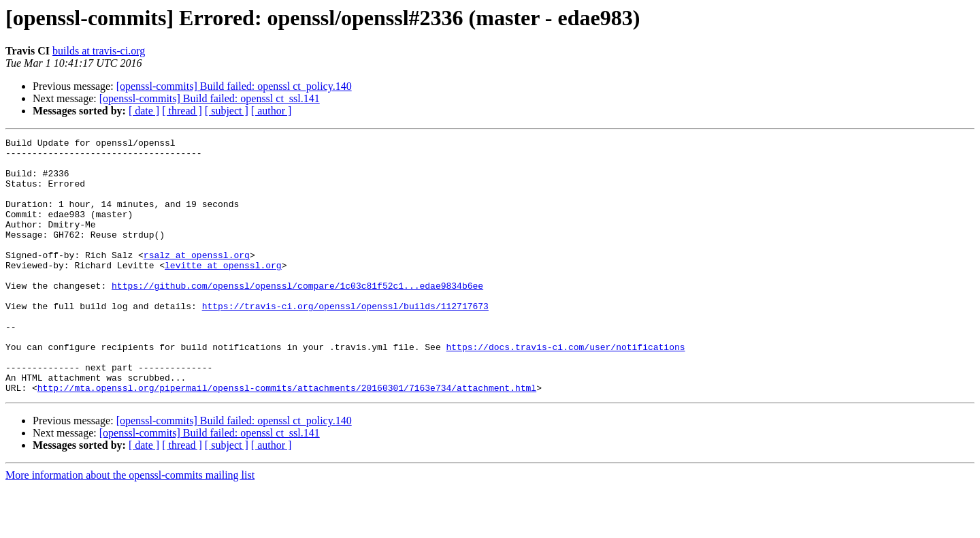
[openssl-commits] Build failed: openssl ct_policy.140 (234, 86)
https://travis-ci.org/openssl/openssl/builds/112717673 (345, 341)
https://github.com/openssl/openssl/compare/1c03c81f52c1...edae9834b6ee (297, 316)
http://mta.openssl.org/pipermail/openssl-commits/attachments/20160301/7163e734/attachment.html (287, 439)
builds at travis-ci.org (99, 51)
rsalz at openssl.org (197, 279)
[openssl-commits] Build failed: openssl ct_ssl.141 (210, 98)
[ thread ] (182, 111)
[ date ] (144, 111)
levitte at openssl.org (223, 291)
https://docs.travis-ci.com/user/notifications (565, 390)
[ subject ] (227, 111)
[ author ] (272, 111)
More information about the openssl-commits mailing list (130, 526)
